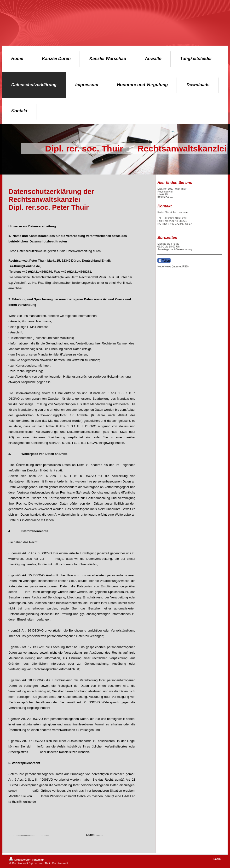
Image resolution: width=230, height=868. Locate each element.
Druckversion (21, 860)
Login (217, 859)
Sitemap (38, 860)
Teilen (164, 261)
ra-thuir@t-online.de (25, 266)
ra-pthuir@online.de (119, 283)
